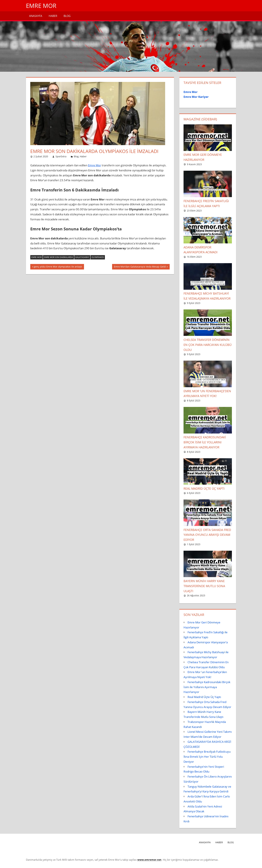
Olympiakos (98, 257)
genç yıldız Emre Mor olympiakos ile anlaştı (58, 267)
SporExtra (61, 156)
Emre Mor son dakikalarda (58, 257)
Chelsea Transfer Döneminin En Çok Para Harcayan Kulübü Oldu (208, 345)
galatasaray (82, 257)
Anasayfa (36, 16)
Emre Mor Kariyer (196, 97)
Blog (67, 16)
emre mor (36, 257)
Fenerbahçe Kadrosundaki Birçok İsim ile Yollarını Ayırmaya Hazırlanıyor (205, 442)
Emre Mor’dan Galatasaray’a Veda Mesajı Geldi (140, 267)
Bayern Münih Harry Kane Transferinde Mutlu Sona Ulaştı (204, 586)
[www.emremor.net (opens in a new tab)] (149, 860)
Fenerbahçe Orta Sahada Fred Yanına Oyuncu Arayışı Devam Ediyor (207, 535)
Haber (53, 16)
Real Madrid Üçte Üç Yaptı (204, 489)
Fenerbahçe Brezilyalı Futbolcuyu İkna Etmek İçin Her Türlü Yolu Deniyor (207, 757)
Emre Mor (42, 6)
